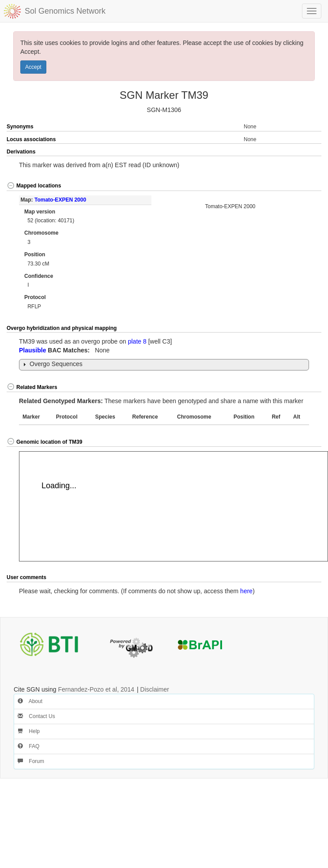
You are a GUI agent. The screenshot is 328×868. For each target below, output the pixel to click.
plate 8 (137, 341)
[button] (306, 152)
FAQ (28, 746)
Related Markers (32, 387)
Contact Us (36, 716)
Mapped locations (34, 186)
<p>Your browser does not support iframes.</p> (173, 506)
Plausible (32, 350)
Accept (33, 67)
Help (29, 731)
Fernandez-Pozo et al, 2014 (96, 689)
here (246, 591)
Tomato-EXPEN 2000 (60, 200)
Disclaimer (155, 689)
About (30, 701)
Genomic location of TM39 (44, 442)
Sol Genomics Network (65, 11)
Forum (31, 761)
